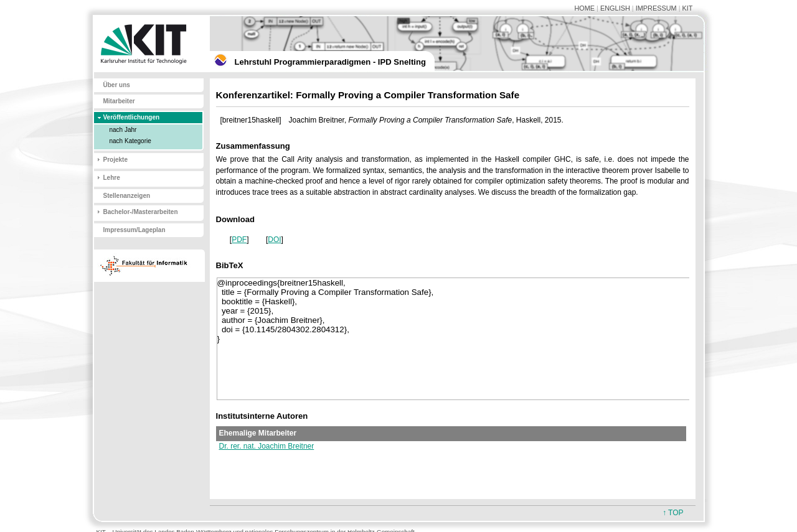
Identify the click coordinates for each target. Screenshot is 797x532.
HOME (584, 8)
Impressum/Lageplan (134, 230)
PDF (239, 240)
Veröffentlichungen (132, 117)
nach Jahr (123, 130)
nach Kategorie (130, 141)
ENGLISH (615, 8)
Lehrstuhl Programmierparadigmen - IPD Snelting (330, 62)
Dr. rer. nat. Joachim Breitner (267, 446)
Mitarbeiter (119, 101)
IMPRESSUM (656, 8)
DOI (274, 240)
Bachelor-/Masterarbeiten (141, 212)
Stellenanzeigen (127, 196)
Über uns (117, 85)
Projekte (116, 160)
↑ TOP (673, 513)
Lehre (112, 178)
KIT (688, 8)
